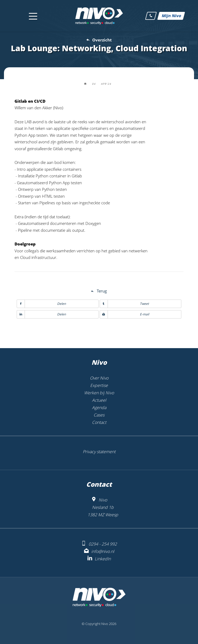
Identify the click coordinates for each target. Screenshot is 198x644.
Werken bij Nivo (99, 393)
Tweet (125, 304)
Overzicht (102, 40)
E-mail (125, 314)
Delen (41, 304)
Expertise (99, 385)
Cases (99, 415)
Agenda (99, 408)
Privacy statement (99, 452)
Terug (102, 291)
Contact (99, 422)
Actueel (99, 400)
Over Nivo (99, 378)
